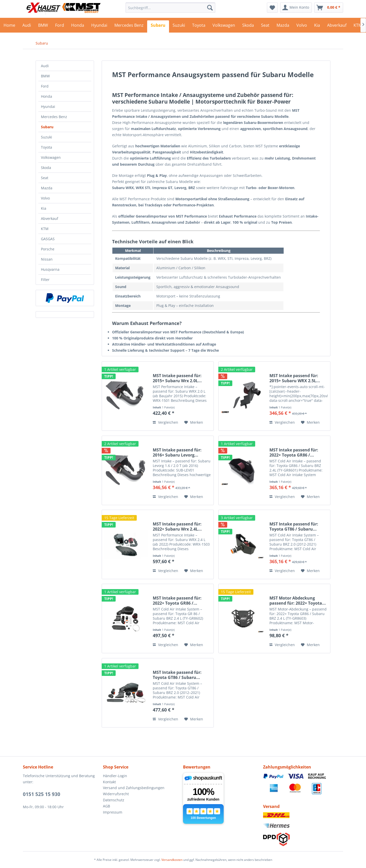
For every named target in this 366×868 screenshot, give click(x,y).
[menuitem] (170, 8)
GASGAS (48, 239)
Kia (44, 208)
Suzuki (47, 137)
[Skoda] (248, 26)
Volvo (45, 198)
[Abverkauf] (337, 26)
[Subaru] (158, 26)
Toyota (47, 147)
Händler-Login (115, 776)
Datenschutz (114, 800)
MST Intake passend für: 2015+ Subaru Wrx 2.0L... (177, 378)
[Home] (9, 26)
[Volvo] (302, 26)
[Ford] (60, 26)
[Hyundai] (99, 26)
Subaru (47, 127)
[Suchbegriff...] (170, 8)
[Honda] (78, 26)
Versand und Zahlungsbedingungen (134, 788)
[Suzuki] (179, 26)
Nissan (47, 259)
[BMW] (43, 26)
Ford (45, 86)
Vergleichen (165, 422)
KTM (45, 229)
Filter (45, 280)
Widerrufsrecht (116, 794)
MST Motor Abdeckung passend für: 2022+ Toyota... (298, 601)
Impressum (113, 812)
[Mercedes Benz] (129, 26)
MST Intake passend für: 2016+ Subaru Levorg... (177, 452)
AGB (106, 806)
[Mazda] (283, 26)
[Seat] (265, 26)
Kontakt (109, 782)
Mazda (47, 188)
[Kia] (317, 26)
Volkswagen (51, 157)
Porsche (48, 249)
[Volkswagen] (224, 26)
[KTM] (358, 26)
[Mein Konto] (296, 8)
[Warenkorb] (329, 8)
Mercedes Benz (54, 117)
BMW (45, 76)
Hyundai (48, 106)
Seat (45, 178)
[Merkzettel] (272, 8)
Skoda (46, 168)
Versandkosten (172, 860)
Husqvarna (50, 269)
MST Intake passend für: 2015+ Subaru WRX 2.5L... (295, 378)
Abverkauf (50, 218)
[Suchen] (210, 8)
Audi (45, 66)
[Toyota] (199, 26)
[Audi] (27, 26)
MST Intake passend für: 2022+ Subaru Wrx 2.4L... (177, 527)
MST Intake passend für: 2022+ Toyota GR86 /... (294, 452)
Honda (47, 96)
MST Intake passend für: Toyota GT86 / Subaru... (294, 527)
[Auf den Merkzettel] (194, 422)
